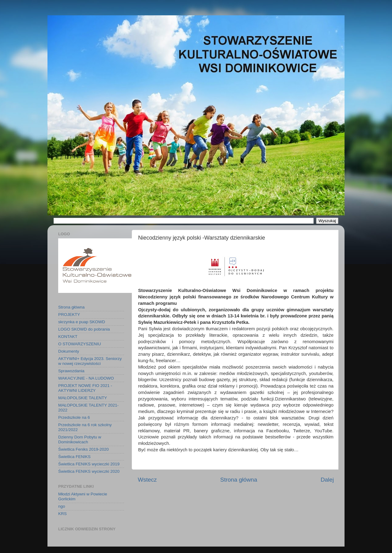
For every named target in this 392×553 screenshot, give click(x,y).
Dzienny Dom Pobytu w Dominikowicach (80, 439)
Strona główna (239, 480)
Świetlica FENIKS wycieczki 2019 (89, 464)
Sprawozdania (71, 371)
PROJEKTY (69, 314)
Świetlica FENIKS (74, 457)
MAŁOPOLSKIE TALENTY (83, 398)
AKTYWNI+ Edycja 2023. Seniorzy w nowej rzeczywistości (90, 361)
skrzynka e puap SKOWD (82, 322)
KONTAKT (68, 337)
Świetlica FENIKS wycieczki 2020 (89, 471)
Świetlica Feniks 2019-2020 (83, 449)
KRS (62, 514)
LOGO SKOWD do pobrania (84, 329)
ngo (62, 506)
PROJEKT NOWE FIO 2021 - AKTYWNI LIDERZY (85, 388)
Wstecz (147, 480)
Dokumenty (69, 351)
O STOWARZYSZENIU (80, 344)
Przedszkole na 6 (74, 417)
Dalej (327, 480)
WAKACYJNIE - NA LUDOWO (86, 378)
